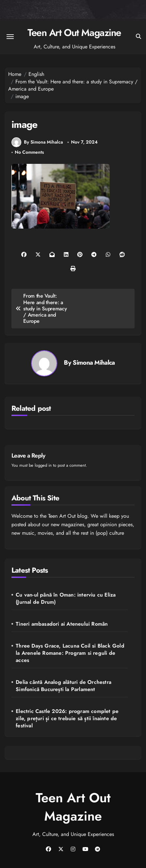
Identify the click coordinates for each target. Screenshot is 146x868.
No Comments (29, 152)
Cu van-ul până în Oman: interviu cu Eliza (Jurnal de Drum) (66, 599)
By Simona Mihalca (37, 142)
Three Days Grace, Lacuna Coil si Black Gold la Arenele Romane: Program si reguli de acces (70, 653)
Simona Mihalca (94, 362)
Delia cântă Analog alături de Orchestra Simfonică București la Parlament (64, 686)
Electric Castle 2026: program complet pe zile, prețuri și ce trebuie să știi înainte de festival (67, 719)
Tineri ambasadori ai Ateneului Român (62, 624)
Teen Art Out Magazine (74, 33)
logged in (43, 465)
